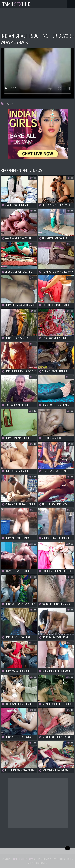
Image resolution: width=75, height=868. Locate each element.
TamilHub (16, 4)
